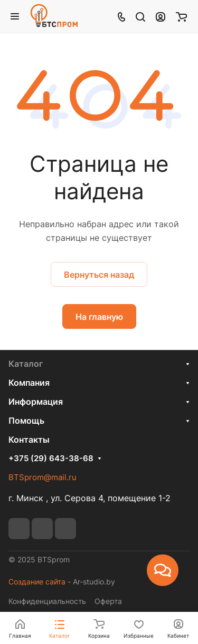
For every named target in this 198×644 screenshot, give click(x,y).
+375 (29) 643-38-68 (51, 458)
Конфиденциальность (47, 601)
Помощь (26, 421)
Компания (29, 383)
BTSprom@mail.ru (43, 477)
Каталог (26, 364)
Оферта (108, 601)
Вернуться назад (99, 275)
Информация (36, 402)
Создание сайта (37, 582)
